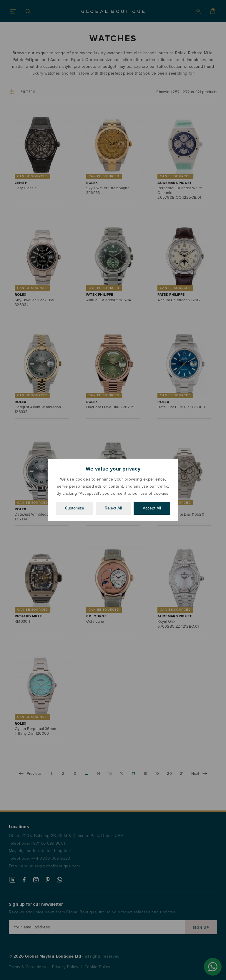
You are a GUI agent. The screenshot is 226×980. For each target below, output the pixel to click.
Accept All (152, 508)
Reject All (113, 508)
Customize (75, 508)
